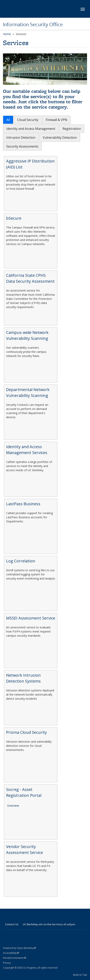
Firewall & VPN (56, 120)
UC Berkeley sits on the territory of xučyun (49, 924)
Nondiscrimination (15, 958)
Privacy (7, 963)
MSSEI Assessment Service (31, 618)
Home (7, 34)
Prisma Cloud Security (27, 732)
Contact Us (12, 924)
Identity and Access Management (31, 129)
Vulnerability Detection (60, 137)
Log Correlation (21, 561)
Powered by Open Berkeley (19, 948)
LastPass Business (23, 504)
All (8, 120)
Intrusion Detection (21, 137)
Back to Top (80, 975)
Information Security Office (33, 24)
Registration (72, 129)
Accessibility (11, 953)
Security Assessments (22, 146)
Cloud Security (28, 120)
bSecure (14, 218)
